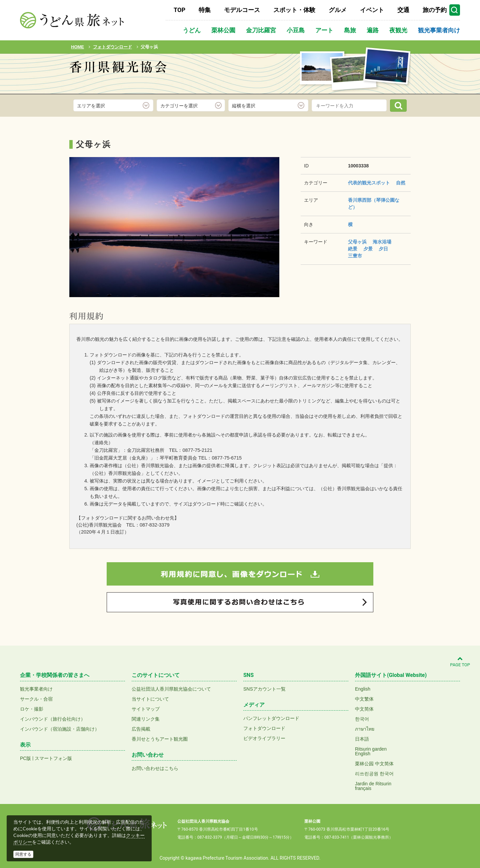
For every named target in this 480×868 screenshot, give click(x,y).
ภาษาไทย (365, 729)
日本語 (362, 739)
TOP (179, 10)
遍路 (373, 30)
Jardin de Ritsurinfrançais (373, 786)
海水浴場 (382, 242)
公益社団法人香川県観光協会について (171, 689)
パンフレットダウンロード (271, 718)
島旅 (350, 30)
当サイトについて (150, 699)
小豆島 (296, 30)
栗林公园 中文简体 (374, 764)
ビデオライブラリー (264, 738)
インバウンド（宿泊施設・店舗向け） (60, 729)
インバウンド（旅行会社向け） (53, 719)
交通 (403, 10)
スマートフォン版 (53, 758)
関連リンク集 (146, 719)
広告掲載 (141, 729)
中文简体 (364, 709)
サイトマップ (146, 709)
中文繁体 (364, 699)
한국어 (362, 719)
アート (324, 30)
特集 (205, 10)
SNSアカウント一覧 (264, 689)
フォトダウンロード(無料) (115, 86)
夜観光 (398, 30)
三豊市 (355, 256)
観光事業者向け (439, 30)
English (363, 689)
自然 (401, 183)
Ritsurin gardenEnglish (371, 751)
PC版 (25, 758)
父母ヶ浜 (357, 242)
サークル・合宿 (36, 699)
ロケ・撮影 (32, 709)
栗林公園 (223, 30)
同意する (23, 854)
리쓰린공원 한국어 (374, 774)
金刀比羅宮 (261, 30)
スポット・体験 (294, 10)
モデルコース (242, 10)
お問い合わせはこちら (155, 768)
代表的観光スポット (369, 183)
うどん (192, 30)
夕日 (383, 249)
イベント (372, 10)
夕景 (368, 249)
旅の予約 (435, 10)
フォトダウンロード (264, 728)
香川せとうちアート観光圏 (160, 739)
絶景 (353, 249)
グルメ (338, 10)
